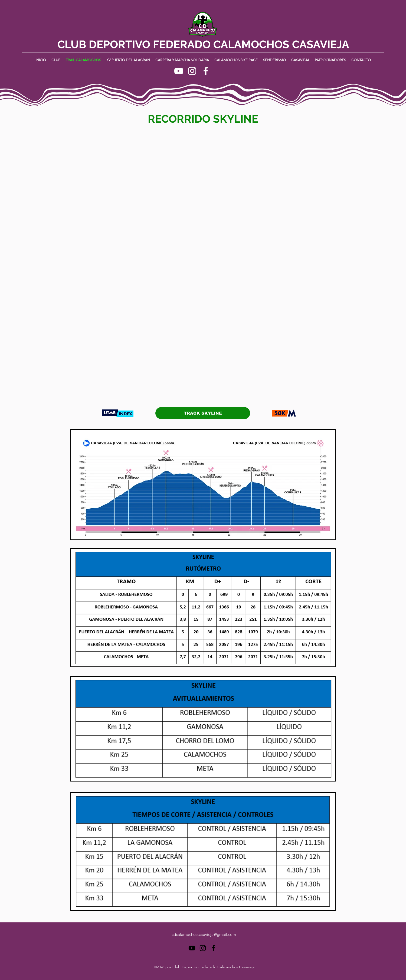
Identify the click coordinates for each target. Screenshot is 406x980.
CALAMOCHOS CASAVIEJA (281, 44)
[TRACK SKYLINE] (203, 413)
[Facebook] (206, 71)
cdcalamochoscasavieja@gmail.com (204, 934)
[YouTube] (179, 71)
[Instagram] (192, 71)
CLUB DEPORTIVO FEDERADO (135, 44)
